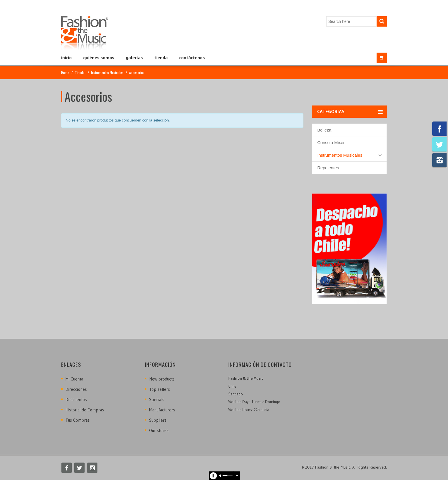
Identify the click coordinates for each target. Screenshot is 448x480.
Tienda (161, 57)
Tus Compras (78, 420)
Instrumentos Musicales (107, 72)
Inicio (66, 57)
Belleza (324, 130)
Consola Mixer (331, 143)
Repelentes (328, 168)
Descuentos (76, 400)
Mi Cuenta (74, 379)
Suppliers (158, 420)
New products (162, 379)
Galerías (134, 57)
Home (65, 72)
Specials (157, 400)
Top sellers (160, 389)
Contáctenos (192, 57)
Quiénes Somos (99, 57)
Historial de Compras (85, 410)
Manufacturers (162, 410)
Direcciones (76, 389)
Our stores (159, 430)
